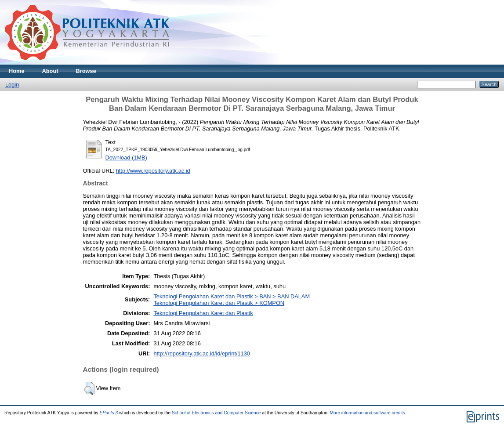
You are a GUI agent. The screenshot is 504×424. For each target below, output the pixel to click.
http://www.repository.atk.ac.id (153, 171)
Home (17, 71)
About (50, 71)
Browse (86, 71)
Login (12, 85)
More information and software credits (368, 413)
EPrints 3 (109, 413)
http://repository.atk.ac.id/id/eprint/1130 (202, 353)
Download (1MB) (126, 158)
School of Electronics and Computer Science (216, 413)
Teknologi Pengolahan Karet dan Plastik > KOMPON (219, 303)
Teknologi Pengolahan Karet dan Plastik (203, 313)
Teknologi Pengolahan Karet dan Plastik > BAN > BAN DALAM (232, 296)
